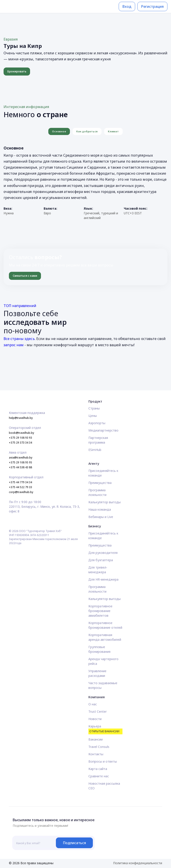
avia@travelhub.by (21, 458)
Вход (127, 6)
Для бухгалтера (101, 560)
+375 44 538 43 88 (20, 467)
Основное (59, 131)
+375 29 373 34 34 (20, 443)
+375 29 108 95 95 (20, 462)
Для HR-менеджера (103, 579)
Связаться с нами (25, 276)
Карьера (105, 729)
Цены (93, 416)
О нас (93, 704)
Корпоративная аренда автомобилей (105, 637)
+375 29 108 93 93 (20, 438)
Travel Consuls (99, 747)
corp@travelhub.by (21, 492)
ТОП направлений (20, 306)
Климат (113, 131)
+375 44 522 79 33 (20, 487)
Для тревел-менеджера (98, 570)
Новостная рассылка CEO (104, 786)
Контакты (96, 754)
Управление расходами (97, 673)
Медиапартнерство (103, 430)
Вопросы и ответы (103, 761)
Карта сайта (98, 769)
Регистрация (152, 6)
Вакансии (96, 739)
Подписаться (74, 843)
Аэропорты (97, 423)
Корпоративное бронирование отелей (105, 625)
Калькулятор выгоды (105, 502)
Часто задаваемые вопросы (103, 685)
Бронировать (17, 71)
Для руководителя (103, 553)
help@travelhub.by (21, 418)
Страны (94, 408)
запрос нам (14, 345)
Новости (95, 719)
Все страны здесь (19, 339)
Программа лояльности (97, 492)
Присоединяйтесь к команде (103, 473)
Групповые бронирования (99, 649)
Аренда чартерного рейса (103, 661)
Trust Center (98, 711)
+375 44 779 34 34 (20, 482)
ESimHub (95, 450)
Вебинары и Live (101, 517)
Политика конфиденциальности (138, 863)
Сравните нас (99, 776)
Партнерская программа (98, 440)
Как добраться (87, 131)
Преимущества (100, 483)
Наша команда (100, 509)
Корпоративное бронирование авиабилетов (100, 611)
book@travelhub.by (21, 433)
